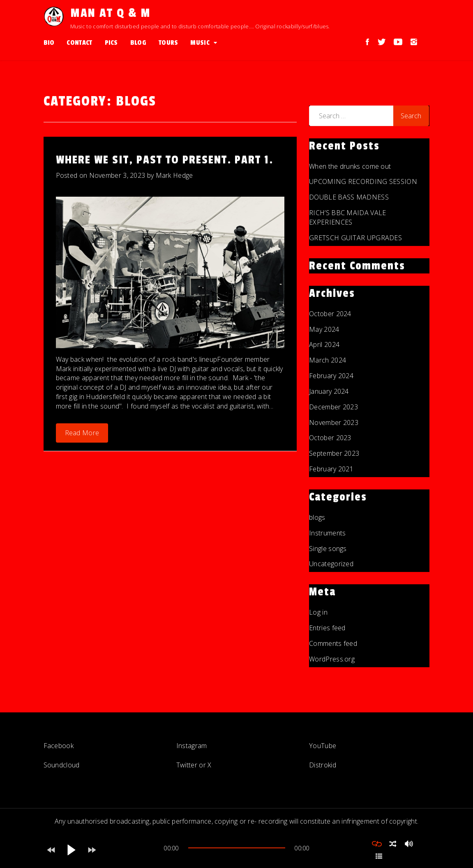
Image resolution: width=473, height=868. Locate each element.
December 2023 (333, 407)
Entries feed (327, 628)
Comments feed (333, 643)
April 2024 (324, 344)
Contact (79, 43)
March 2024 (328, 360)
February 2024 (331, 376)
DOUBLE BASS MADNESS (349, 197)
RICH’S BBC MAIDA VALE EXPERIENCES (347, 217)
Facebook (59, 746)
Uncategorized (331, 564)
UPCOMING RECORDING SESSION (363, 181)
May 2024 (324, 329)
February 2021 (331, 469)
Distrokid (323, 765)
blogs (317, 517)
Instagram (192, 746)
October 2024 (330, 314)
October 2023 (330, 438)
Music (200, 43)
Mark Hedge (174, 175)
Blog (138, 43)
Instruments (327, 533)
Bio (49, 43)
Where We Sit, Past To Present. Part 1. (165, 160)
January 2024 (329, 391)
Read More (82, 433)
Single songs (328, 549)
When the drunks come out (350, 166)
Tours (168, 43)
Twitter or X (194, 765)
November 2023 (334, 423)
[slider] (237, 848)
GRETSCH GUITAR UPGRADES (355, 238)
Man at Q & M (111, 13)
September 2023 (334, 453)
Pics (111, 43)
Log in (318, 612)
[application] (237, 850)
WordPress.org (332, 659)
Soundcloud (62, 765)
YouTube (323, 746)
